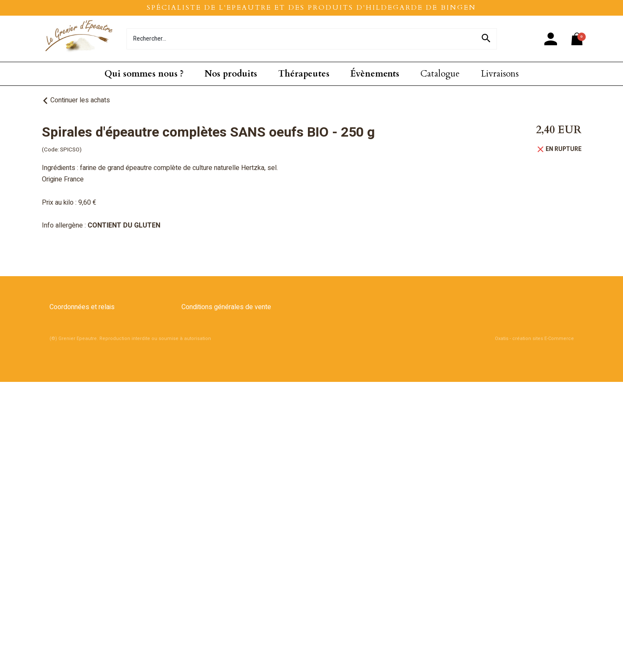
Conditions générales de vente (226, 307)
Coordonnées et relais (82, 307)
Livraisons (500, 74)
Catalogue (440, 74)
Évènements (375, 74)
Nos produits (231, 74)
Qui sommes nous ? (144, 74)
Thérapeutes (304, 74)
